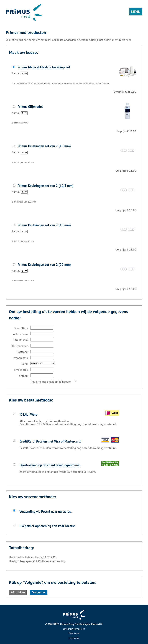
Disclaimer (74, 638)
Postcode (22, 352)
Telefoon (23, 376)
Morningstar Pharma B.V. (91, 624)
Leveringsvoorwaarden (74, 629)
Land (25, 364)
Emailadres (21, 370)
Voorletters (21, 328)
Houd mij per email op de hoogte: (51, 382)
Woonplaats (21, 358)
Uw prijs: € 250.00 (125, 92)
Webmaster (74, 633)
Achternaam (21, 334)
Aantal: (74, 69)
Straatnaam (21, 340)
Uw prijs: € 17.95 (126, 131)
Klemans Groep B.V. (69, 624)
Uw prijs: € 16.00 (126, 171)
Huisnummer (20, 346)
